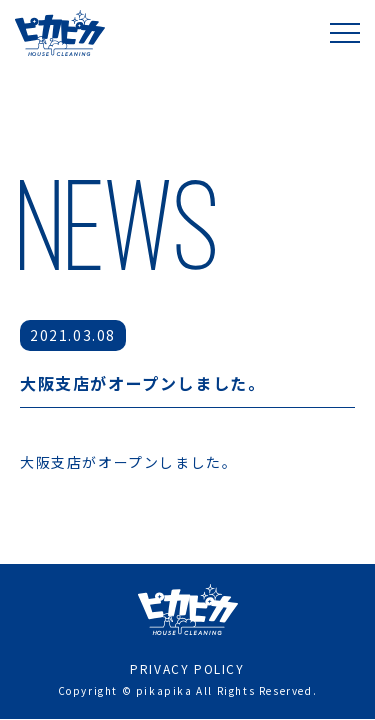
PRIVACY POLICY (187, 630)
